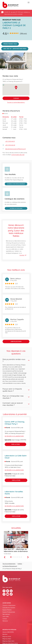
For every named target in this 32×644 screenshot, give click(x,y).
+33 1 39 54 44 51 (10, 141)
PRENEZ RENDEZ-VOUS (9, 43)
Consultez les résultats (9, 608)
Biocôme (5, 634)
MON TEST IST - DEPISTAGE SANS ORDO (14, 48)
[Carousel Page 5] (19, 557)
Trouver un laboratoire (9, 605)
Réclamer (5, 621)
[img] (16, 61)
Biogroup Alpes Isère (8, 641)
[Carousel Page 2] (13, 557)
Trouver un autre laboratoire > (16, 102)
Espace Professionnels (9, 612)
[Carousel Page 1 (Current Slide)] (11, 557)
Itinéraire (11, 98)
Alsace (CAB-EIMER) (8, 632)
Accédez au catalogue (13, 208)
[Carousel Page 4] (17, 557)
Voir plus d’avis (16, 341)
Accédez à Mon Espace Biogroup (15, 184)
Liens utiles (6, 616)
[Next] (28, 557)
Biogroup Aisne (7, 637)
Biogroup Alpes (7, 639)
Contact (5, 619)
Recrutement (6, 614)
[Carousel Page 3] (15, 557)
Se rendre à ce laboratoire (14, 436)
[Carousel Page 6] (21, 557)
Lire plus (22, 255)
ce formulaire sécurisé (18, 155)
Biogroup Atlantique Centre (10, 643)
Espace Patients (7, 610)
